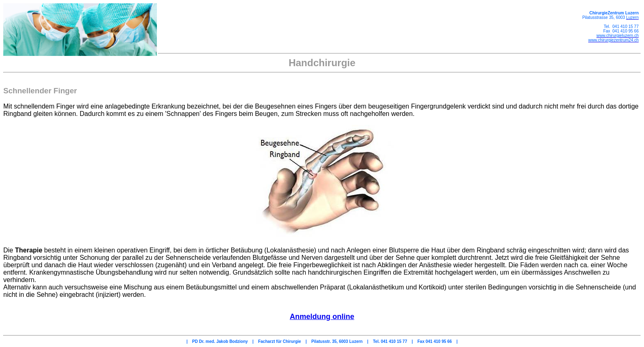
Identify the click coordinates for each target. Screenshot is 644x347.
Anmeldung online (322, 317)
